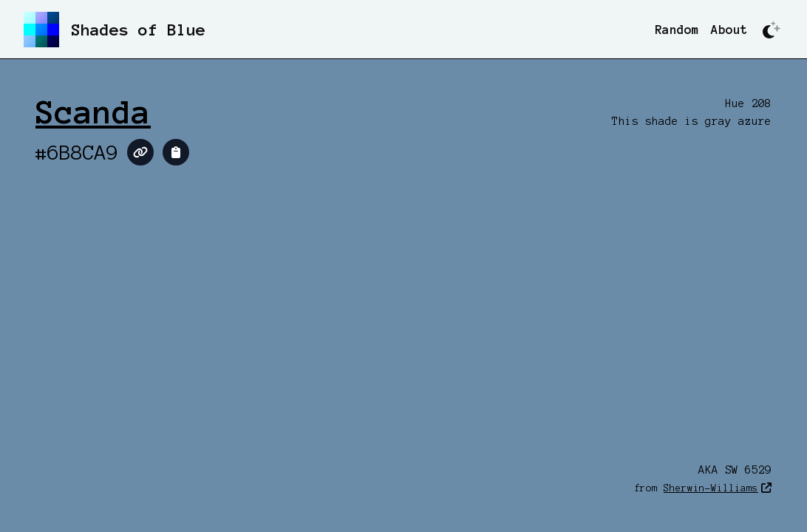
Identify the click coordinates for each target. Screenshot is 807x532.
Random (677, 30)
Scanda (93, 112)
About (729, 30)
